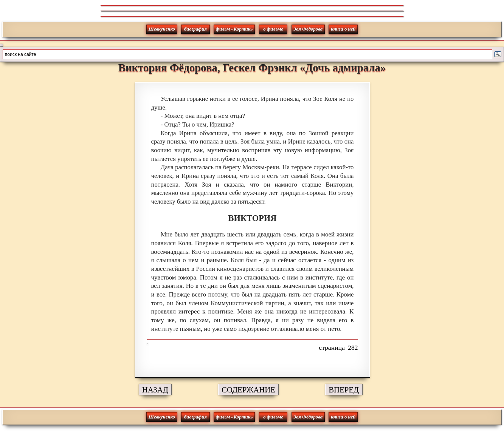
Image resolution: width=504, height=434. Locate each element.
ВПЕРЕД (344, 390)
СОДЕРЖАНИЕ (248, 390)
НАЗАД (155, 390)
